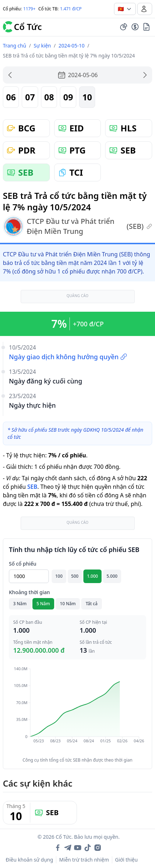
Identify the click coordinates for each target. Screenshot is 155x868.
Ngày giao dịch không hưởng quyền (68, 357)
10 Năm (68, 604)
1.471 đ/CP (71, 9)
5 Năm (43, 604)
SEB (32, 487)
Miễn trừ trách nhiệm (84, 860)
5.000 (112, 576)
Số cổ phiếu (23, 564)
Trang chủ (14, 46)
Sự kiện (42, 46)
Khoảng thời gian (29, 592)
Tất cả (91, 604)
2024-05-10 (71, 46)
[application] (77, 710)
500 (75, 576)
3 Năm (20, 604)
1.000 (92, 576)
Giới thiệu (126, 860)
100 (59, 576)
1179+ (29, 9)
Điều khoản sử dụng (29, 860)
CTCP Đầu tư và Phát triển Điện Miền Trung (77, 226)
